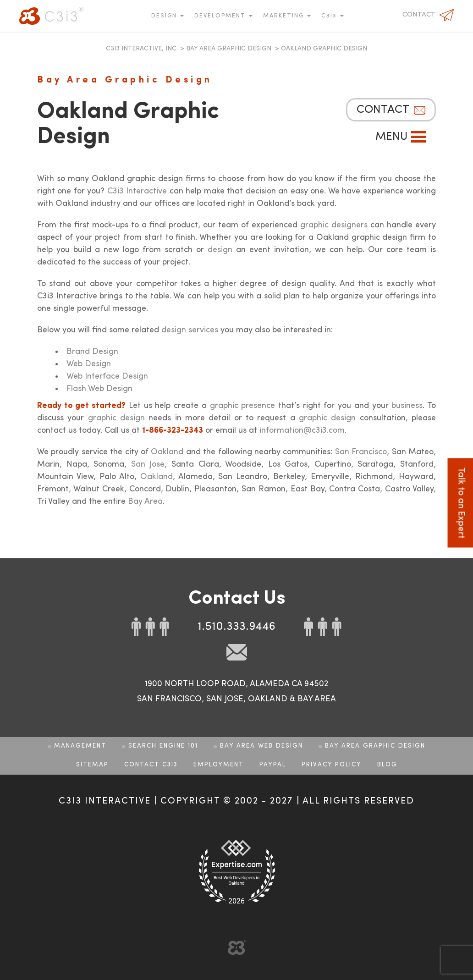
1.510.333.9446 (236, 627)
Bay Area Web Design (261, 746)
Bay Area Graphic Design (229, 49)
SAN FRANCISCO (169, 699)
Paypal (273, 765)
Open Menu (418, 137)
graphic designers (334, 225)
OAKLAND (268, 699)
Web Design (89, 364)
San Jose (148, 464)
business (407, 406)
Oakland (167, 452)
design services (190, 330)
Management (80, 746)
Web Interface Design (107, 376)
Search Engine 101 (163, 746)
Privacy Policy (332, 765)
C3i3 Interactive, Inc (141, 49)
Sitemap (92, 765)
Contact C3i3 (151, 765)
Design (165, 16)
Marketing (285, 16)
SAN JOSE (225, 699)
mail (237, 652)
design (220, 250)
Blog (387, 765)
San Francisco (361, 452)
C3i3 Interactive (137, 191)
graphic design (116, 418)
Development (221, 16)
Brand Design (92, 352)
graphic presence (243, 406)
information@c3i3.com (302, 430)
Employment (219, 765)
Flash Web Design (99, 389)
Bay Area (145, 501)
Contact (419, 15)
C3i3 (51, 16)
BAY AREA (317, 699)
